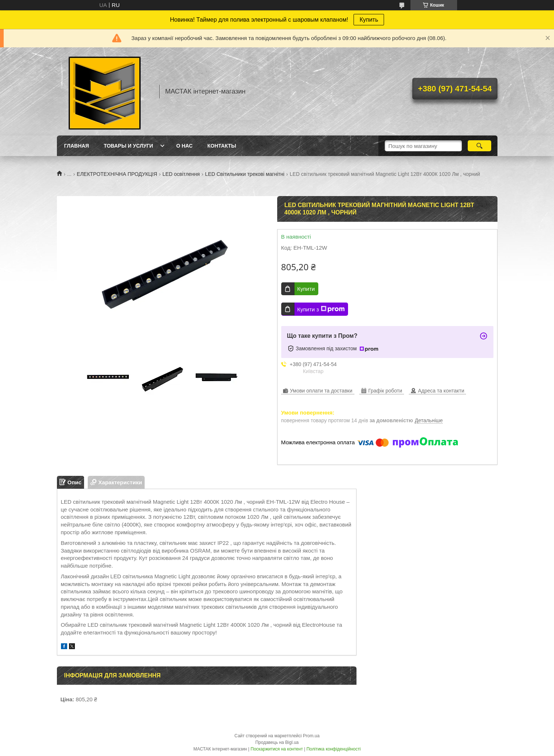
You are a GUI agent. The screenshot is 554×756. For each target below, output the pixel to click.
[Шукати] (480, 146)
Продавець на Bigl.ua (277, 742)
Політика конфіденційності (334, 749)
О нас (184, 146)
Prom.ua (311, 736)
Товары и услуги (128, 146)
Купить (369, 20)
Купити (306, 289)
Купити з (321, 309)
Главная (77, 146)
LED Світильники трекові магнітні (245, 174)
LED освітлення (181, 174)
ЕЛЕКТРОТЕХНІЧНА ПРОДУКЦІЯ (117, 174)
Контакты (222, 146)
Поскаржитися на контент (277, 749)
